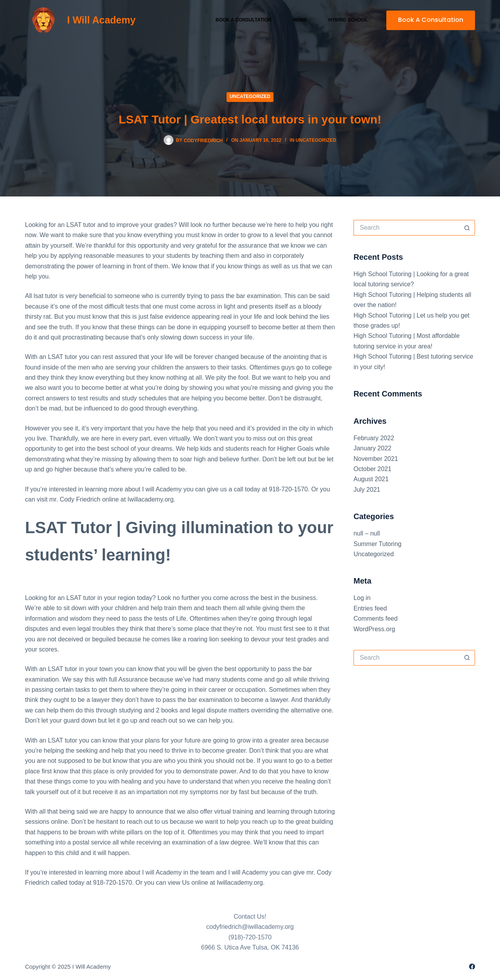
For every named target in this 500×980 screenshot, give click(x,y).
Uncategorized (250, 96)
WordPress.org (374, 629)
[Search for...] (406, 228)
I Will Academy (101, 20)
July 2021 (367, 490)
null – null (367, 533)
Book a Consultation (244, 20)
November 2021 (376, 459)
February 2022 (374, 438)
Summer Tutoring (378, 544)
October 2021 (372, 469)
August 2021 (371, 479)
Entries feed (370, 608)
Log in (362, 598)
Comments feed (376, 619)
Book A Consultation (431, 20)
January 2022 (372, 448)
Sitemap (123, 967)
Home (300, 20)
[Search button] (467, 228)
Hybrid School (348, 20)
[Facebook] (472, 967)
